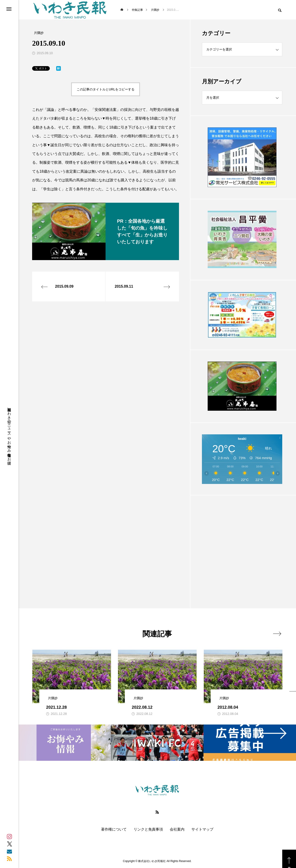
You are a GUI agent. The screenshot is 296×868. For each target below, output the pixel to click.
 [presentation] (277, 634)
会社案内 (177, 829)
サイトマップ (202, 829)
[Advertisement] (242, 540)
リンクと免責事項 (148, 829)
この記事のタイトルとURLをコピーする (106, 89)
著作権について (114, 829)
